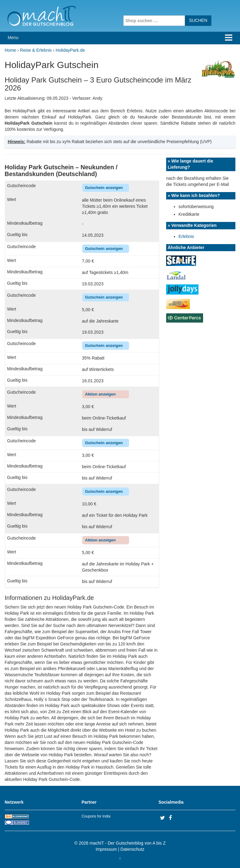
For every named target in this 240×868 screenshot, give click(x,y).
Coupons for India (96, 816)
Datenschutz (132, 849)
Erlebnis (186, 236)
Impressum (106, 849)
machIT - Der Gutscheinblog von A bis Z (128, 843)
